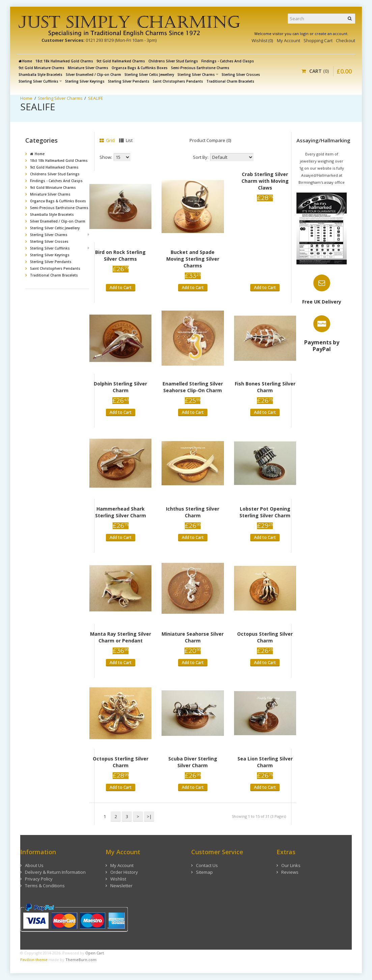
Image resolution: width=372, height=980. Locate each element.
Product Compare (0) (210, 140)
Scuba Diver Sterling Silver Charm (193, 762)
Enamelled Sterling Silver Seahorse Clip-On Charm (193, 387)
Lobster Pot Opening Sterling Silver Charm (265, 512)
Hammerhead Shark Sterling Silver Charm (121, 512)
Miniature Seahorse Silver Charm (193, 637)
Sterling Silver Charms (60, 98)
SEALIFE (96, 98)
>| (149, 816)
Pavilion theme (34, 960)
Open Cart (95, 953)
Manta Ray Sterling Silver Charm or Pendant (121, 637)
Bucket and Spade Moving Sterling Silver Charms (193, 259)
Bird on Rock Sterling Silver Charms (120, 255)
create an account (331, 34)
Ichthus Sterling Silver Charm (193, 512)
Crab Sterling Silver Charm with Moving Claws (265, 181)
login (304, 34)
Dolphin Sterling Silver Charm (120, 387)
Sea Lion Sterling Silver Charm (265, 762)
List (126, 140)
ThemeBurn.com (81, 960)
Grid (107, 140)
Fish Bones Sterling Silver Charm (265, 387)
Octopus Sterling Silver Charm (265, 637)
